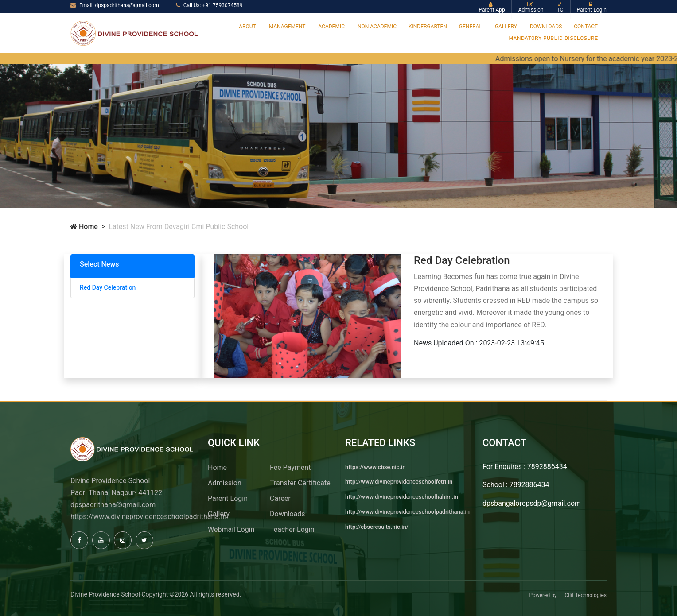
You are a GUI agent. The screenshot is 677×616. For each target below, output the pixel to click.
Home (84, 227)
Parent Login (228, 498)
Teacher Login (292, 529)
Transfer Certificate (300, 483)
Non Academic (377, 27)
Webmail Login (231, 529)
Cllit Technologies (586, 595)
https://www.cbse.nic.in (375, 467)
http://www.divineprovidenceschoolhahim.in (402, 497)
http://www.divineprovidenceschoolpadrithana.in (407, 512)
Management (287, 27)
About (247, 27)
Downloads (546, 27)
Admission (225, 483)
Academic (331, 27)
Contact (586, 27)
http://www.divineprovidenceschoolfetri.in (399, 482)
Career (280, 498)
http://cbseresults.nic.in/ (377, 527)
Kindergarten (428, 27)
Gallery (506, 27)
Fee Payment (290, 467)
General (471, 27)
